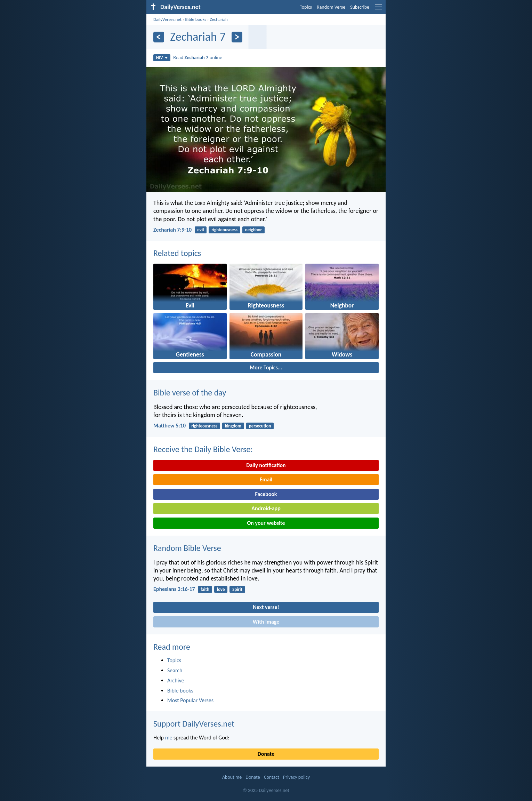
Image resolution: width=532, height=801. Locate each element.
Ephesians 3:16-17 (174, 589)
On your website (266, 523)
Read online (198, 57)
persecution (260, 426)
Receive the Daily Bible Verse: (203, 449)
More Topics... (266, 367)
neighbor (253, 230)
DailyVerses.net (167, 19)
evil (200, 230)
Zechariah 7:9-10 (172, 230)
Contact (272, 777)
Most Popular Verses (190, 700)
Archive (176, 680)
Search (175, 670)
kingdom (233, 426)
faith (205, 589)
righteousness (224, 230)
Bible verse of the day (190, 393)
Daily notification (266, 465)
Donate (266, 754)
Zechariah (219, 19)
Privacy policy (296, 777)
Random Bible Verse (187, 548)
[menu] (379, 10)
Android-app (266, 508)
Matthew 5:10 (170, 426)
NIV (162, 58)
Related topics (177, 253)
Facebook (266, 494)
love (221, 589)
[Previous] (159, 37)
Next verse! (266, 607)
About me (232, 777)
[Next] (237, 37)
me (169, 738)
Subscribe (360, 7)
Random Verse (331, 7)
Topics (306, 7)
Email (266, 479)
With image (266, 622)
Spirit (237, 589)
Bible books (196, 19)
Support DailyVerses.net (194, 724)
